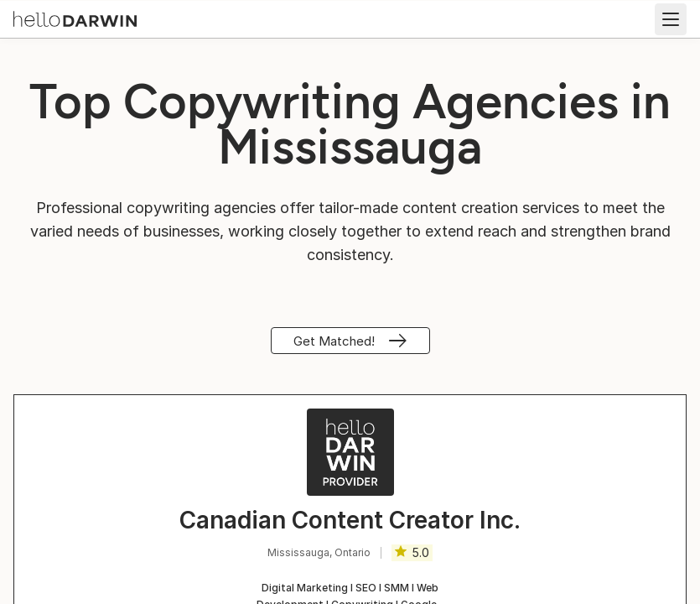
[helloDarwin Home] (75, 18)
